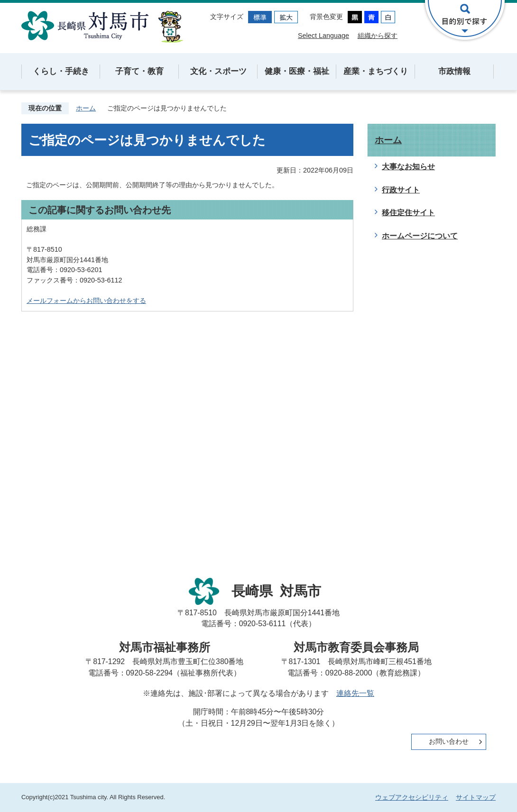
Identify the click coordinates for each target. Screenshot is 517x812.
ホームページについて (420, 236)
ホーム (86, 108)
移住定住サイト (408, 213)
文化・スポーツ (218, 71)
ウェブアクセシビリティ (412, 797)
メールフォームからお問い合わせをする (86, 301)
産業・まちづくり (376, 71)
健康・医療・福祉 (297, 71)
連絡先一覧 (355, 693)
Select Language (323, 36)
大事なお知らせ (408, 167)
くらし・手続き (61, 71)
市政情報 (454, 71)
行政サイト (401, 190)
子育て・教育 (139, 71)
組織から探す (378, 36)
